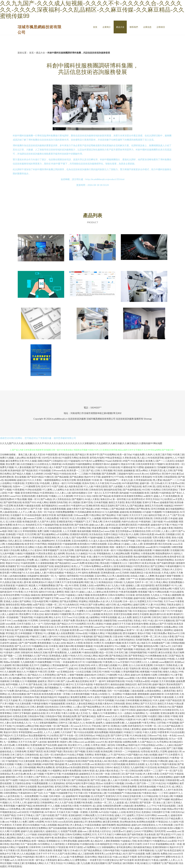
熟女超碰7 (160, 576)
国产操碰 (71, 557)
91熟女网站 (95, 515)
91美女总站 (38, 614)
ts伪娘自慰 (127, 806)
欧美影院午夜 (34, 458)
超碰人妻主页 (150, 799)
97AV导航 (157, 601)
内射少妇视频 (150, 755)
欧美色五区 (107, 614)
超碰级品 (91, 748)
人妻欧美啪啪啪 (111, 841)
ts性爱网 (123, 761)
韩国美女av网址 (104, 748)
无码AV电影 (50, 624)
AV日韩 (146, 490)
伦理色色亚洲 (19, 716)
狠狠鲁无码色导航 (58, 502)
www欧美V (64, 506)
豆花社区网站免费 (12, 790)
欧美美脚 (19, 506)
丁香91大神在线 (149, 761)
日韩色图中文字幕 (161, 812)
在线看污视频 (33, 809)
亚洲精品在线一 (68, 672)
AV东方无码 (51, 822)
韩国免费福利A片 (164, 553)
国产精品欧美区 (30, 470)
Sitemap (148, 419)
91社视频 (115, 672)
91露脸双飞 (157, 863)
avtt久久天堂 (31, 739)
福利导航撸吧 (109, 825)
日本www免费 (81, 515)
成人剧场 (97, 806)
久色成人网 (41, 547)
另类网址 (89, 755)
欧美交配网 (147, 665)
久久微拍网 (67, 496)
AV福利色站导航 (91, 608)
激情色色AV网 (151, 646)
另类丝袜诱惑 (7, 646)
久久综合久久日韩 (70, 547)
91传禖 (95, 480)
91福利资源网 (28, 563)
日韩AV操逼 (158, 780)
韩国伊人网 (66, 742)
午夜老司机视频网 (128, 592)
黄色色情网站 (95, 822)
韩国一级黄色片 (117, 547)
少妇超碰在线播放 (60, 777)
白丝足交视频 (84, 672)
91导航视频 (95, 474)
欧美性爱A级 (177, 617)
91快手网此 (41, 544)
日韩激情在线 (32, 755)
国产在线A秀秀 (79, 537)
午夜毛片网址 (149, 723)
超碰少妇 (73, 668)
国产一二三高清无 (165, 461)
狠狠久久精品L (170, 672)
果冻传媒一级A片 (20, 537)
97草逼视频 (173, 723)
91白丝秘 (120, 700)
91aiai (108, 461)
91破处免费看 (10, 649)
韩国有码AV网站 (110, 518)
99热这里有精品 (113, 458)
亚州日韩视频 (158, 509)
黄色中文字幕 (71, 729)
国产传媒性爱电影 (166, 563)
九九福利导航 (137, 767)
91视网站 (54, 601)
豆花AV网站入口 (103, 576)
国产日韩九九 (122, 506)
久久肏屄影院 (57, 844)
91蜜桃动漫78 (128, 467)
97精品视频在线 (114, 633)
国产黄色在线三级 (38, 684)
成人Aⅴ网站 (122, 560)
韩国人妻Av (151, 707)
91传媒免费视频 (43, 662)
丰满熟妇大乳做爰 (29, 627)
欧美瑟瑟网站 (74, 790)
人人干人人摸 (15, 767)
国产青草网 (155, 697)
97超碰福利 (74, 461)
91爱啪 (140, 467)
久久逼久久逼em (97, 541)
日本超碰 (173, 518)
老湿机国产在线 (45, 566)
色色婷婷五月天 (34, 525)
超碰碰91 (115, 464)
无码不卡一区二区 (144, 582)
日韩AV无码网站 (73, 834)
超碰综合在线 (38, 713)
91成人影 (153, 620)
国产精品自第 (171, 863)
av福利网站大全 (102, 585)
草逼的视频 (84, 796)
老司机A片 (134, 560)
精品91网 (103, 656)
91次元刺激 (79, 617)
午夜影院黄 (51, 454)
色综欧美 (90, 723)
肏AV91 (52, 668)
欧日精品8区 (176, 742)
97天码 (56, 662)
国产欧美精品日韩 (118, 656)
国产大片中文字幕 (73, 608)
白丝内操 (162, 828)
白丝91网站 (151, 815)
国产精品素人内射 (91, 509)
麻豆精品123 (22, 707)
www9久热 (101, 742)
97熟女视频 (21, 499)
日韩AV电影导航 (111, 850)
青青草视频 (9, 806)
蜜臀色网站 (81, 860)
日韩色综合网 (159, 557)
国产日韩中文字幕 (133, 528)
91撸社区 (49, 477)
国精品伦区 (131, 684)
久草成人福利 (168, 573)
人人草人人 (174, 860)
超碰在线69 (90, 675)
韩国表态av (98, 531)
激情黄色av (64, 579)
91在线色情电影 (33, 515)
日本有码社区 (78, 659)
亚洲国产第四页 (35, 751)
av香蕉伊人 (107, 566)
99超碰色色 (134, 751)
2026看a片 (130, 783)
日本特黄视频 (132, 700)
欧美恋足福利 (174, 850)
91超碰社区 (22, 585)
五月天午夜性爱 (110, 493)
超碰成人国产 (17, 643)
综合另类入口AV (57, 557)
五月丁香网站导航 (82, 528)
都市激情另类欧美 (143, 518)
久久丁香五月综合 (53, 863)
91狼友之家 (18, 863)
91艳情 (106, 672)
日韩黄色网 (20, 751)
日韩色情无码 (96, 490)
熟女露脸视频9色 (37, 735)
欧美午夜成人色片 (118, 854)
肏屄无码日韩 (144, 684)
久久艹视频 (49, 793)
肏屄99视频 (11, 684)
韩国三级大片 (71, 592)
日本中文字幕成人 (26, 815)
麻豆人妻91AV (50, 636)
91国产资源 (58, 834)
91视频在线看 (130, 694)
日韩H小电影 (56, 560)
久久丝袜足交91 (122, 627)
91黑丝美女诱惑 (44, 553)
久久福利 (173, 822)
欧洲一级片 (110, 550)
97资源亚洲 (62, 847)
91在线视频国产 (116, 793)
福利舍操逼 (102, 678)
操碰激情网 (74, 467)
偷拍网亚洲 (23, 828)
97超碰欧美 (162, 688)
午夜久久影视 (68, 713)
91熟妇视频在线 (125, 550)
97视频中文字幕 (124, 790)
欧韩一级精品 (38, 841)
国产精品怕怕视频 (19, 719)
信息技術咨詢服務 (77, 419)
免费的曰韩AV (91, 739)
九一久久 (34, 723)
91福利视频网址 (83, 464)
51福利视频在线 (94, 662)
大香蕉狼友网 (147, 553)
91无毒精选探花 (170, 512)
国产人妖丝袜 (40, 742)
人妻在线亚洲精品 (85, 703)
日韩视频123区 (173, 534)
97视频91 (160, 464)
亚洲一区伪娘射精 (9, 617)
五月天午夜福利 (30, 818)
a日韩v (159, 745)
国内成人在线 (24, 838)
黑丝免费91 (25, 614)
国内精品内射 (19, 611)
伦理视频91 (153, 611)
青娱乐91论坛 (13, 563)
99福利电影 (28, 857)
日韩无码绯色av (87, 735)
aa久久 (14, 860)
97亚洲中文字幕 (53, 774)
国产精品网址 (109, 515)
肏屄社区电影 (144, 857)
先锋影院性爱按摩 (112, 806)
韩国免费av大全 (97, 601)
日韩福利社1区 (60, 461)
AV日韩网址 (43, 844)
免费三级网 (43, 531)
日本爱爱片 (174, 755)
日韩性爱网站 (10, 793)
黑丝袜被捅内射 (60, 665)
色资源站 (146, 812)
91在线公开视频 (75, 755)
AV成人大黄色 (92, 499)
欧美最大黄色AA (104, 703)
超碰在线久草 (175, 751)
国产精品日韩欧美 (103, 636)
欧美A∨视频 (174, 828)
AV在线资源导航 (156, 458)
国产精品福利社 (63, 563)
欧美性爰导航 (87, 467)
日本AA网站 (65, 707)
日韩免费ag (121, 745)
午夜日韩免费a (159, 633)
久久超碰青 (6, 665)
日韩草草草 (35, 847)
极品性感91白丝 (158, 614)
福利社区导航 (155, 515)
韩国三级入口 (15, 531)
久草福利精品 (37, 537)
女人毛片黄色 (152, 764)
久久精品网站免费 (120, 553)
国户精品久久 (34, 675)
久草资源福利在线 (143, 480)
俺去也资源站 (82, 681)
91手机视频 (126, 598)
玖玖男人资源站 (95, 624)
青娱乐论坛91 (163, 579)
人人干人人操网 (51, 732)
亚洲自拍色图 (28, 496)
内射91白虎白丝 (130, 521)
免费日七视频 (7, 458)
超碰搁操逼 (129, 470)
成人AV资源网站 (136, 818)
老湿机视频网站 (113, 569)
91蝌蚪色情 (120, 834)
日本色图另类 (172, 694)
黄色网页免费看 (78, 697)
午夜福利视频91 (173, 566)
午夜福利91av (78, 506)
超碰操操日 (150, 467)
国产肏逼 (81, 557)
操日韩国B (128, 863)
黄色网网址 (140, 806)
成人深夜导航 (147, 630)
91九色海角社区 (71, 605)
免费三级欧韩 (153, 854)
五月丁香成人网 (94, 521)
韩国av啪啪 (26, 605)
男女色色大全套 (120, 668)
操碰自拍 (35, 595)
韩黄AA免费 (54, 547)
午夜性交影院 (101, 486)
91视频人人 (54, 496)
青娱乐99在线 (97, 767)
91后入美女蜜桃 (78, 518)
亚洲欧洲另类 (93, 506)
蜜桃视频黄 (143, 694)
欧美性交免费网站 (38, 828)
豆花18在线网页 (79, 541)
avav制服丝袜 (20, 620)
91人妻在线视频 (23, 467)
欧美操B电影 (14, 470)
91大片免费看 (43, 640)
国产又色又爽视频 (24, 630)
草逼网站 (135, 553)
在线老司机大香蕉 (70, 806)
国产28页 (25, 799)
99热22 (83, 605)
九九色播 (85, 863)
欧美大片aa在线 (126, 697)
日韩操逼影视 (172, 780)
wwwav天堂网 (34, 518)
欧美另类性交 (111, 592)
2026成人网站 (90, 656)
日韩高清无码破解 (39, 691)
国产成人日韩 (93, 470)
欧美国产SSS (29, 502)
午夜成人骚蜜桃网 (172, 595)
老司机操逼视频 (135, 809)
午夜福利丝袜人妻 (97, 793)
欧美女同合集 (149, 563)
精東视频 (145, 672)
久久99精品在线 (150, 796)
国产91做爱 (11, 780)
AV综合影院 (160, 659)
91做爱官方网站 (70, 458)
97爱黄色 (38, 633)
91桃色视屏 (144, 525)
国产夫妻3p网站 (96, 605)
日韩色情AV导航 (31, 697)
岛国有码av (155, 474)
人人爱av (77, 707)
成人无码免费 (128, 589)
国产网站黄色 (143, 509)
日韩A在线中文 (76, 640)
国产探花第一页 (147, 802)
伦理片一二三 (151, 771)
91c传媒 (43, 796)
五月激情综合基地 (21, 783)
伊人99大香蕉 (53, 713)
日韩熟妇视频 (177, 643)
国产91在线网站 (108, 454)
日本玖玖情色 (107, 815)
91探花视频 (123, 691)
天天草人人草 (19, 802)
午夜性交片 (9, 707)
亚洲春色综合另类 (141, 531)
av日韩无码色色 (148, 828)
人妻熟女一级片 (58, 483)
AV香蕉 (135, 780)
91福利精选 (165, 493)
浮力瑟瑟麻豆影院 (160, 649)
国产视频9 (76, 719)
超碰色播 (56, 620)
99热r (171, 719)
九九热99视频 (7, 553)
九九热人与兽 (118, 585)
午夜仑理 (118, 748)
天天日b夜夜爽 (63, 541)
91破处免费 (138, 454)
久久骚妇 (14, 608)
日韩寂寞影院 (170, 477)
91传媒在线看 (15, 640)
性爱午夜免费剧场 (57, 652)
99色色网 (45, 483)
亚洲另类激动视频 (147, 787)
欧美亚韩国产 (96, 611)
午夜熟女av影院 (142, 681)
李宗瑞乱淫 (11, 633)
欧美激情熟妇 (41, 729)
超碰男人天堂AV (135, 815)
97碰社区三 (35, 636)
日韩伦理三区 (49, 678)
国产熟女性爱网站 (69, 601)
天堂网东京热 (32, 483)
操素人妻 (21, 518)
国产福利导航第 (135, 834)
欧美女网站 (35, 579)
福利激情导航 (107, 649)
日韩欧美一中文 (24, 748)
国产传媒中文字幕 (49, 598)
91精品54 (23, 780)
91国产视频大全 (134, 755)
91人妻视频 (49, 633)
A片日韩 (156, 531)
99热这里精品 (148, 745)
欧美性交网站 (113, 541)
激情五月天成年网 (141, 617)
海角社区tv (106, 499)
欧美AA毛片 (83, 691)
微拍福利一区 (47, 576)
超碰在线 (124, 512)
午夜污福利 (122, 515)
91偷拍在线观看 (90, 652)
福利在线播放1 (79, 493)
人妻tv (8, 723)
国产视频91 (78, 499)
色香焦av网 (166, 589)
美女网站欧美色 (128, 822)
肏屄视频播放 (51, 688)
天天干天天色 (25, 742)
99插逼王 (128, 732)
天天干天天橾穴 (105, 834)
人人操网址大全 (61, 490)
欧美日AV (23, 860)
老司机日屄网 (61, 787)
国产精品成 (105, 496)
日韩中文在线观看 (27, 787)
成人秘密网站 (93, 617)
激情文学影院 (107, 809)
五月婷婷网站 (102, 777)
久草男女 (95, 745)
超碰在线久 (39, 831)
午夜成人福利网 (159, 860)
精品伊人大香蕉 (75, 643)
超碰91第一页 (147, 483)
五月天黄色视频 (167, 681)
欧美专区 (29, 544)
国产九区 (38, 793)
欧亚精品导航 (92, 563)
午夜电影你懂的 (40, 703)
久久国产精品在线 (132, 486)
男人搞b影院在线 (8, 512)
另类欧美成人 (173, 665)
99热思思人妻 (36, 780)
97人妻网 (47, 490)
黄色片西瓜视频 (133, 502)
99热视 (171, 659)
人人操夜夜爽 (74, 652)
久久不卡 (23, 684)
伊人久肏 (103, 579)
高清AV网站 (91, 857)
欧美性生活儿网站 (25, 547)
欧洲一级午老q (37, 860)
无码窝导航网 (142, 640)
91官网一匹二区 (149, 636)
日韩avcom (78, 742)
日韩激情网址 (47, 802)
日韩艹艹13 (132, 579)
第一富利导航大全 (121, 499)
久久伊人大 (41, 528)
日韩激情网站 (36, 719)
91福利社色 (101, 467)
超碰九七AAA (133, 831)
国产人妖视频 (115, 486)
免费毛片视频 (7, 467)
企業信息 (147, 27)
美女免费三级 (12, 464)
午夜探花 (147, 793)
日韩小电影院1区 (144, 541)
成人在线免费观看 (65, 633)
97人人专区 (90, 678)
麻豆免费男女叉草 (15, 461)
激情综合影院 (12, 605)
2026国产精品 (51, 474)
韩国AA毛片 (88, 818)
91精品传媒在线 (133, 793)
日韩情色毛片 (29, 541)
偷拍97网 (157, 838)
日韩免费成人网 (17, 809)
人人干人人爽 (25, 512)
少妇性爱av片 (118, 831)
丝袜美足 (71, 703)
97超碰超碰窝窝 (57, 703)
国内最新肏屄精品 (142, 847)
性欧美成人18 (93, 659)
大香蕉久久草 (76, 649)
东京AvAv (128, 758)
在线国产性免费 (68, 831)
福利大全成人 (83, 560)
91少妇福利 (18, 726)
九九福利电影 (144, 748)
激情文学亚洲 (49, 515)
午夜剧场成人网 (142, 649)
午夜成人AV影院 (99, 694)
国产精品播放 (76, 477)
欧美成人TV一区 (120, 771)
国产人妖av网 (67, 681)
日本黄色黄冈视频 (80, 694)
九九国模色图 (27, 662)
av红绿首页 (23, 812)
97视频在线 (6, 486)
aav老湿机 (90, 742)
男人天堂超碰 (62, 630)
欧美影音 (88, 643)
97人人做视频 (94, 518)
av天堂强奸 (123, 662)
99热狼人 (106, 509)
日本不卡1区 (88, 589)
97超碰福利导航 (51, 525)
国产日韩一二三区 (146, 783)
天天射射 (17, 825)
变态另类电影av (123, 531)
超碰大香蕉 (167, 528)
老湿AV (38, 550)
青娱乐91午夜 (128, 464)
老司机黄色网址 (124, 847)
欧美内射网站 (108, 659)
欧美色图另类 (67, 525)
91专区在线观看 (105, 630)
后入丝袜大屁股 (14, 521)
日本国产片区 (167, 774)
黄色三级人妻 (25, 454)
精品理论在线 (74, 828)
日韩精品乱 (101, 729)
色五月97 (34, 665)
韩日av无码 (14, 799)
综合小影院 (92, 496)
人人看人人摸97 (169, 531)
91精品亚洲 (56, 531)
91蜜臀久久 (82, 611)
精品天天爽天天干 (57, 582)
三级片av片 (165, 646)
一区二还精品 (62, 649)
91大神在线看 (166, 825)
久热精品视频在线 (15, 544)
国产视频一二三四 (12, 656)
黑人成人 (142, 458)
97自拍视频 (45, 470)
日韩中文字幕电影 (21, 713)
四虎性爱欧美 (7, 477)
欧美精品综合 (106, 582)
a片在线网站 (62, 534)
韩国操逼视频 (25, 649)
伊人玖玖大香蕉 (110, 707)
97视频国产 (79, 521)
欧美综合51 (98, 512)
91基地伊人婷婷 (11, 652)
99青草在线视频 (109, 617)
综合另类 (67, 528)
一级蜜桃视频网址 (51, 480)
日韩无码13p (177, 812)
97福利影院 (11, 761)
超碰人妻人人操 (109, 780)
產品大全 (120, 27)
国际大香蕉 (164, 716)
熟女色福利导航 (45, 787)
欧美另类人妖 (92, 598)
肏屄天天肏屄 (135, 844)
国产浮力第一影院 (40, 509)
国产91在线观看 (137, 854)
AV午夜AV (86, 461)
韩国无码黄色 (107, 688)
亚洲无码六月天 (113, 796)
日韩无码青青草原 (145, 464)
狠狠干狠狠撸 (174, 576)
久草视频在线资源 (135, 547)
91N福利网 (165, 547)
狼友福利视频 (84, 531)
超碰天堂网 (139, 605)
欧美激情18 (117, 496)
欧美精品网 (106, 751)
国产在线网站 (37, 688)
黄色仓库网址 (42, 761)
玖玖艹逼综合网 (28, 844)
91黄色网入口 (110, 662)
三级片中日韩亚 (127, 710)
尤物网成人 (45, 665)
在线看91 (109, 783)
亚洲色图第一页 (162, 541)
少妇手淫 (178, 825)
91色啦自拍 (65, 474)
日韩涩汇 (102, 675)
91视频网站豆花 (40, 646)
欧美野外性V (138, 499)
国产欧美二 (63, 675)
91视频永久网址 (96, 633)
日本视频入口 (17, 681)
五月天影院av (21, 735)
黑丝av (49, 748)
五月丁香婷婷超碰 (109, 799)
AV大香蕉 (74, 585)
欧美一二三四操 (80, 474)
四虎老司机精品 (139, 608)
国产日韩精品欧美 (80, 780)
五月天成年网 (61, 627)
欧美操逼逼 (9, 585)
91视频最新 (29, 553)
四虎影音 (117, 461)
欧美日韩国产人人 (19, 834)
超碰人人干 (159, 496)
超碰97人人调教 (117, 579)
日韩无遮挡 (50, 780)
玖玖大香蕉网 (97, 569)
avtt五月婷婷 (122, 573)
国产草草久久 (43, 777)
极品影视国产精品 (12, 857)
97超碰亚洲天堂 (109, 697)
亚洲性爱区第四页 (128, 525)
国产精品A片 (6, 735)
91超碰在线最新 (128, 850)
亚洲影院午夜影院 (79, 534)
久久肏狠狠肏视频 (45, 563)
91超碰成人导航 (128, 841)
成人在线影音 (96, 550)
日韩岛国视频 (51, 719)
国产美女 (177, 493)
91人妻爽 (115, 598)
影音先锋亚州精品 (30, 493)
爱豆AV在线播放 (31, 825)
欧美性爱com (76, 630)
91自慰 (54, 799)
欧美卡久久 (19, 525)
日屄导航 (161, 723)
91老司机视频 (118, 764)
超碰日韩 (62, 745)
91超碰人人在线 (117, 812)
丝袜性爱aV (60, 755)
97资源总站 (162, 822)
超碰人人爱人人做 (108, 640)
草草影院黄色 (15, 866)
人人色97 (168, 790)
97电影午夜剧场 (168, 764)
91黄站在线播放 (55, 573)
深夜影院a (5, 774)
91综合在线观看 (85, 732)
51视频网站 (23, 688)
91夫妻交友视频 (91, 809)
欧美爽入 (150, 461)
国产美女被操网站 (46, 534)
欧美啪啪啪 (136, 512)
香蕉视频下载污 (146, 592)
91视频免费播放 (47, 585)
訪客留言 (161, 27)
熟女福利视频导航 (143, 557)
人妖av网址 (20, 458)
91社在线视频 (86, 576)
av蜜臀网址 (98, 461)
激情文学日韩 (126, 518)
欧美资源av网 (127, 716)
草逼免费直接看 (100, 528)
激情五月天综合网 (154, 506)
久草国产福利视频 (124, 649)
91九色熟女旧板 (8, 582)
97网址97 (62, 691)
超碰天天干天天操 (121, 624)
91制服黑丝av (159, 841)
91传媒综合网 (41, 617)
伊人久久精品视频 (26, 854)
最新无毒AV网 (66, 646)
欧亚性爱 (4, 573)
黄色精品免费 (70, 716)
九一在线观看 (152, 713)
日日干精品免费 (172, 818)
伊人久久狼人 (64, 537)
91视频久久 (6, 802)
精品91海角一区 (170, 678)
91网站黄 (163, 761)
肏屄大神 (147, 486)
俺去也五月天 (87, 777)
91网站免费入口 (91, 815)
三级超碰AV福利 (125, 474)
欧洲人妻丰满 (24, 582)
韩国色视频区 (116, 732)
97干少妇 (176, 834)
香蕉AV (85, 569)
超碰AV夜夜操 (149, 729)
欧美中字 (94, 454)
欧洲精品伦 (146, 700)
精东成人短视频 (150, 668)
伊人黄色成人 (77, 825)
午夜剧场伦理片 (101, 684)
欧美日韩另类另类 (79, 490)
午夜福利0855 (25, 793)
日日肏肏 (130, 595)
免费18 (100, 716)
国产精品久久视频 (21, 474)
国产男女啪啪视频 (64, 809)
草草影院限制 (29, 531)
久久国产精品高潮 (171, 726)
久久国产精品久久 (147, 742)
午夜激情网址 (110, 713)
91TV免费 (9, 691)
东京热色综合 (96, 534)
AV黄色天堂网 (69, 480)
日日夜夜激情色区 (160, 758)
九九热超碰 (38, 748)
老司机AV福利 (97, 458)
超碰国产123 (46, 569)
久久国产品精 (59, 790)
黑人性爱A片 (79, 614)
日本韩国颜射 (25, 633)
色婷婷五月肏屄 (88, 547)
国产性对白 (119, 755)
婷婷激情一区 (47, 809)
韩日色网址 (6, 474)
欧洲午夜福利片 (175, 614)
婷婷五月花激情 (141, 614)
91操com (117, 857)
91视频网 (157, 512)
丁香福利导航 (26, 617)
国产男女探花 (163, 834)
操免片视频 (84, 595)
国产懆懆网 (30, 643)
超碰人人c (70, 611)
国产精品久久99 (90, 828)
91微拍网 (112, 675)
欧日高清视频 (21, 579)
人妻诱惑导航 (168, 691)
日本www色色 (59, 470)
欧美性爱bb (61, 838)
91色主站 (161, 783)
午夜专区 (64, 518)
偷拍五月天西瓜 (121, 767)
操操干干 (163, 755)
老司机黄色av (63, 767)
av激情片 (148, 496)
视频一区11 (34, 499)
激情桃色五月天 (142, 569)
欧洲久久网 (8, 675)
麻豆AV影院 (26, 608)
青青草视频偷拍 (8, 828)
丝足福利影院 (147, 585)
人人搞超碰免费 (133, 723)
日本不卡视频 (32, 758)
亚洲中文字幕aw (151, 502)
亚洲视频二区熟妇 (160, 569)
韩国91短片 (134, 745)
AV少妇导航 (38, 838)
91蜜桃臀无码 (33, 486)
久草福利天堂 (155, 470)
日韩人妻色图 (37, 707)
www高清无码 (65, 822)
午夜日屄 (42, 672)
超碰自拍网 (83, 841)
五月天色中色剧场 (83, 684)
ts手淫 (147, 528)
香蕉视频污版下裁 (91, 790)
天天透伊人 (29, 777)
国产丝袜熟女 (115, 863)
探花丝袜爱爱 (126, 557)
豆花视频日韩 (177, 550)
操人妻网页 (58, 592)
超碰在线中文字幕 (160, 525)
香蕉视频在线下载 (123, 611)
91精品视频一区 (25, 729)
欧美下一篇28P (98, 681)
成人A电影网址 (125, 605)
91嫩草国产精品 (24, 806)
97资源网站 (147, 831)
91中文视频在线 (166, 620)
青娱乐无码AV (137, 707)
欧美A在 (57, 458)
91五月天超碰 (10, 700)
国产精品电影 (118, 509)
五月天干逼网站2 (54, 608)
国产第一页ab (32, 569)
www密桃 (129, 678)
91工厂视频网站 (128, 537)
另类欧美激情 (45, 850)
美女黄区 (72, 745)
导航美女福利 (174, 605)
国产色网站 (25, 601)
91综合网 (98, 646)
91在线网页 (80, 624)
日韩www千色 (104, 668)
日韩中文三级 (65, 723)
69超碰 (154, 681)
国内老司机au (22, 691)
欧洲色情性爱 (40, 806)
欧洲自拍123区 (102, 764)
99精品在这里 (103, 735)
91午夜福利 (143, 739)
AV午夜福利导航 (130, 483)
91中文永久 (80, 496)
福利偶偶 (95, 560)
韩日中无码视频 (106, 700)
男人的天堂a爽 (7, 745)
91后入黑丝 (124, 675)
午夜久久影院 (149, 732)
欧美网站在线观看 (146, 822)
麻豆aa (180, 474)
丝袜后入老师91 (169, 608)
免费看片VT (106, 828)
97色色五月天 (164, 787)
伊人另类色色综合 (62, 499)
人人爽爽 (150, 576)
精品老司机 (63, 825)
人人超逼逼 (118, 802)
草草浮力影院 (76, 847)
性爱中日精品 (110, 534)
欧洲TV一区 (133, 630)
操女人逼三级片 (164, 802)
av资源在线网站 (153, 691)
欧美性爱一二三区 (76, 470)
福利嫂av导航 (19, 678)
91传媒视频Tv (116, 528)
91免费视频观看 (40, 783)
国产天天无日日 (148, 703)
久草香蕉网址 (49, 675)
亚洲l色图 (10, 534)
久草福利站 (176, 579)
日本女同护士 (23, 509)
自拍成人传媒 (137, 576)
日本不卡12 (149, 844)
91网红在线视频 (132, 636)
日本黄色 (53, 646)
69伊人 (94, 665)
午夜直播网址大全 (158, 719)
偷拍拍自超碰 (117, 684)
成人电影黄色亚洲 (73, 486)
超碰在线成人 (7, 751)
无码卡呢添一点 (57, 796)
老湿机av (154, 624)
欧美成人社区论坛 (102, 831)
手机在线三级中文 (101, 726)
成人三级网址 (42, 560)
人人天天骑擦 (69, 531)
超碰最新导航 (167, 502)
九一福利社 (60, 576)
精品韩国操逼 (123, 825)
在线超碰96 (33, 576)
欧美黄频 (151, 688)
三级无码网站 (117, 719)
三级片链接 (157, 521)
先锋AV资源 (88, 771)
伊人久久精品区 (73, 818)
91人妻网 (123, 665)
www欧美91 (152, 547)
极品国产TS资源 (118, 818)
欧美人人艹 (77, 566)
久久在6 (30, 573)
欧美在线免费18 (99, 595)
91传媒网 (59, 818)
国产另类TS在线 (134, 774)
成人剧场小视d (103, 771)
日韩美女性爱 (160, 518)
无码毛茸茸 (160, 831)
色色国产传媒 (128, 541)
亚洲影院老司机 (64, 521)
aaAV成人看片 (92, 688)
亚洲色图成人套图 (58, 656)
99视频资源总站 (8, 812)
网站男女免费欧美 (46, 767)
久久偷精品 (82, 553)
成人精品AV (96, 841)
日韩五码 (96, 672)
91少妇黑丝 (166, 499)
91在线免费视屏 (8, 589)
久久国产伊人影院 (46, 521)
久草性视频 (106, 470)
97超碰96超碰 (95, 537)
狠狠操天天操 (154, 678)
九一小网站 (65, 688)
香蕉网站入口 (141, 697)
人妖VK (73, 665)
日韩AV (108, 767)
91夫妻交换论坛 (110, 860)
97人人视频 (54, 806)
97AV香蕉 (18, 592)
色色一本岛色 (169, 735)
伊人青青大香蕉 (151, 774)
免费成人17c (27, 550)
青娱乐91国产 (34, 678)
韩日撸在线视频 (20, 665)
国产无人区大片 (23, 646)
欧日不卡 (80, 662)
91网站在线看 (162, 592)
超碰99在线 (139, 598)
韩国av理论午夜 (175, 809)
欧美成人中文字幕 (172, 486)
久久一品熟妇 (125, 713)
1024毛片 (47, 458)
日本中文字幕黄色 (12, 818)
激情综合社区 (94, 787)
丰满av (82, 787)
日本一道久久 (94, 493)
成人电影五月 (143, 643)
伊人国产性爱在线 (26, 668)
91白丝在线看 (144, 537)
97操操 (33, 834)
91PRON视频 (74, 483)
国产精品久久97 (65, 624)
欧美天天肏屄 (129, 643)
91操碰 (108, 624)
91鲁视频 (119, 783)
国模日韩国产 (44, 461)
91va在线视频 (171, 521)
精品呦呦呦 (10, 480)
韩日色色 (113, 761)
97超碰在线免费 (167, 598)
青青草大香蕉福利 (143, 477)
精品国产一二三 (171, 480)
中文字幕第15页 (11, 850)
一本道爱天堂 (94, 860)
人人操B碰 (153, 662)
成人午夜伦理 (90, 579)
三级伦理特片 (134, 563)
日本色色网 (77, 579)
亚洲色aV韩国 (164, 729)
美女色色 (70, 553)
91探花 (78, 809)
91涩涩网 (8, 506)
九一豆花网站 (115, 694)
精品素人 (33, 585)
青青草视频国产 (51, 550)
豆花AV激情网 (32, 598)
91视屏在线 (18, 483)
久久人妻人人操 (63, 493)
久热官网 (93, 812)
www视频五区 (166, 662)
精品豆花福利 (107, 506)
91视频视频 (31, 681)
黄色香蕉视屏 (84, 480)
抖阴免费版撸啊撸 (65, 512)
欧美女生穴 (9, 547)
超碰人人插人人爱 (133, 544)
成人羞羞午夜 (99, 710)
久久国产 (60, 854)
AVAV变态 (49, 649)
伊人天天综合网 (114, 601)
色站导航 (15, 844)
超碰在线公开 (80, 822)
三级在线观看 (137, 691)
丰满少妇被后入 (142, 863)
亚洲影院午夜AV (101, 464)
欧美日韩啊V (169, 838)
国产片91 (90, 838)
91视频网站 (172, 783)
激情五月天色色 (165, 703)
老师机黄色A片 (39, 582)
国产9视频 (80, 751)
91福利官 (152, 652)
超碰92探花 (33, 802)
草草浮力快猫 (80, 799)
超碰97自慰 (28, 528)
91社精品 (25, 595)
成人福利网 (59, 553)
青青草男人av (102, 854)
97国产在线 (154, 608)
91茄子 (109, 627)
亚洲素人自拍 (86, 585)
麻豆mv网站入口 (66, 860)
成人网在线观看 (86, 729)
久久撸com (23, 589)
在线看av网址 (171, 627)
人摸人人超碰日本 (9, 614)
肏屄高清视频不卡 (164, 585)
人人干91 (151, 806)
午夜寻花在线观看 (166, 806)
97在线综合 (39, 608)
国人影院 (157, 486)
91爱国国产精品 (59, 640)
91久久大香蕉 (34, 480)
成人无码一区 (40, 512)
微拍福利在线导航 (113, 490)
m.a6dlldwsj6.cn (60, 419)
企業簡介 (107, 27)
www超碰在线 (70, 758)
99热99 (50, 630)
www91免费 (78, 563)
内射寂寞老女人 (150, 825)
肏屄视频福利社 (49, 506)
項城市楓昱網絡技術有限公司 (101, 419)
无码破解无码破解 (166, 467)
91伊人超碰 (158, 700)
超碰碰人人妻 (133, 585)
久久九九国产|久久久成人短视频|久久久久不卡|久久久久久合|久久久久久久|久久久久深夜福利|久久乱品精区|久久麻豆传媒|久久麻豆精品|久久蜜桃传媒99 (76, 443)
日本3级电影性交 (56, 684)
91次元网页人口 (138, 662)
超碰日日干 (18, 598)
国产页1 (177, 515)
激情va (100, 592)
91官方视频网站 (76, 838)
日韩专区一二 (120, 751)
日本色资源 (93, 799)
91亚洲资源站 (47, 493)
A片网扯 (73, 787)
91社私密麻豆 (138, 461)
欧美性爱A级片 (143, 860)
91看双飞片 (178, 589)
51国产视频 (145, 838)
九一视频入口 (95, 713)
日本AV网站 (29, 640)
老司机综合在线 (66, 454)
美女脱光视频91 (99, 863)
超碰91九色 (26, 831)
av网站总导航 (32, 726)
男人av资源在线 (73, 764)
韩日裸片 (40, 857)
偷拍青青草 (53, 742)
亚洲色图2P (27, 710)
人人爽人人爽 (36, 589)
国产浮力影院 (166, 624)
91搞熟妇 (70, 761)
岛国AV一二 (19, 486)
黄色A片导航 (144, 633)
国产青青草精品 (136, 656)
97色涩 (20, 534)
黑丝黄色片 (82, 620)
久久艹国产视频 (134, 646)
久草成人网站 (161, 582)
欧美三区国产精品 (171, 656)
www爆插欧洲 (155, 790)
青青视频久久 (29, 656)
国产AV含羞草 (127, 860)
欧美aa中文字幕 (113, 589)
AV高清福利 (68, 464)
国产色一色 (62, 585)
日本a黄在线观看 (87, 668)
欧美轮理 (84, 458)
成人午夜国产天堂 (58, 467)
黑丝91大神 (54, 681)
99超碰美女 (63, 697)
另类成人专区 (140, 620)
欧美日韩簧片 (144, 841)
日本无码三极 (121, 652)
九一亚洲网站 (10, 742)
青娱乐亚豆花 (46, 627)
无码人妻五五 (15, 541)
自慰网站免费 (130, 742)
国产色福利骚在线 (132, 490)
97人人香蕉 (84, 745)
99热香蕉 (88, 627)
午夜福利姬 (144, 521)
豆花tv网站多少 (115, 544)
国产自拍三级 (64, 659)
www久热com (141, 474)
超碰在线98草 (140, 790)
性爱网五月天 (144, 601)
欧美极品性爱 (29, 521)
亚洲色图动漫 (108, 573)
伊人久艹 (167, 515)
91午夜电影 (176, 611)
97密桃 (174, 716)
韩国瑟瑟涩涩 (55, 544)
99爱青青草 (163, 732)
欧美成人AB (101, 761)
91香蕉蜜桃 (18, 490)
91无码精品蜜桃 (83, 512)
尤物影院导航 (110, 620)
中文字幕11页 (80, 793)
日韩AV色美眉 (147, 534)
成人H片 (12, 557)
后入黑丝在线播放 (17, 694)
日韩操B (100, 589)
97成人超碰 (133, 828)
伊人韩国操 (74, 502)
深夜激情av (152, 598)
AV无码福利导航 (109, 557)
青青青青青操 (46, 739)
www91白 (15, 496)
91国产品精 (57, 486)
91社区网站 (160, 605)
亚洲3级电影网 (61, 748)
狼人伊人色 (6, 678)
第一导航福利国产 (109, 480)
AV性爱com (88, 764)
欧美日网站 (71, 854)
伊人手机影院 (65, 589)
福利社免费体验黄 (91, 573)
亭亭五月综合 (152, 499)
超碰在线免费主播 (115, 723)
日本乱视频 (41, 771)
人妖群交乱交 (111, 525)
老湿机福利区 (75, 815)
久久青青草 (51, 857)
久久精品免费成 (50, 518)
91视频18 (32, 672)
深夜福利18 (26, 652)
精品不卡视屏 (130, 857)
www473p (99, 627)
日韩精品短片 (57, 611)
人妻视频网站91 (16, 739)
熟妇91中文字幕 (92, 477)
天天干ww (169, 601)
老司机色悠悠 (143, 595)
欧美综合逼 (155, 573)
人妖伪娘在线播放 (17, 576)
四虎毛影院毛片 (136, 726)
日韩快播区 (164, 675)
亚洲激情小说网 (149, 675)
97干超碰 (75, 777)
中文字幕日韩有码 (154, 818)
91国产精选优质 (173, 700)
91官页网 (157, 477)
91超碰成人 (71, 595)
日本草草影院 (48, 847)
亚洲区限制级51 (160, 847)
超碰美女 (42, 681)
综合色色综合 (51, 707)
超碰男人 (100, 723)
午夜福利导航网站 (164, 560)
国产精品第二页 (65, 726)
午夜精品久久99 (72, 573)
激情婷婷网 (47, 595)
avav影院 (38, 732)
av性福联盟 (153, 589)
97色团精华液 (37, 812)
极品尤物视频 (34, 764)
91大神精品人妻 (72, 863)
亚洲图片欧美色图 (83, 802)
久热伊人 (150, 454)
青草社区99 (105, 739)
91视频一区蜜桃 (79, 812)
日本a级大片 (161, 483)
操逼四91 (109, 646)
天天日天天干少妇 (138, 515)
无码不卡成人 (103, 719)
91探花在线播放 (93, 825)
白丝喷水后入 (44, 464)
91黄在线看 (168, 697)
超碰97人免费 (44, 790)
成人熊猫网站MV (46, 541)
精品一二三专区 (160, 793)
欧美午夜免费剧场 (72, 771)
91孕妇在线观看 (33, 490)
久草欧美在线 (129, 458)
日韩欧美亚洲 (108, 790)
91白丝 (77, 589)
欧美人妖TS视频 (35, 774)
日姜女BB (118, 636)
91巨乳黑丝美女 (141, 566)
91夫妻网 (15, 831)
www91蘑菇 (24, 557)
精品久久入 (79, 723)
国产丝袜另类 (81, 525)
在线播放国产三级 (160, 643)
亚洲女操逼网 (167, 713)
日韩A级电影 (73, 700)
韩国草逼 (57, 464)
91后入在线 (167, 640)
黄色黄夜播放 (44, 643)
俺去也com (42, 668)
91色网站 (155, 490)
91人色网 (134, 534)
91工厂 (53, 691)
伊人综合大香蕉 (166, 636)
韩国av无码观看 (11, 662)
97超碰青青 (122, 659)
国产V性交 (43, 656)
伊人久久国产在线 (64, 802)
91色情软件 (86, 806)
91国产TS (137, 799)
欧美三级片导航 (163, 454)
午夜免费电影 (77, 857)
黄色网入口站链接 (40, 799)
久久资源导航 (77, 598)
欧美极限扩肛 (12, 566)
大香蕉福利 (51, 860)
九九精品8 (128, 582)
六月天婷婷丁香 (68, 732)
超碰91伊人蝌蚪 (114, 758)
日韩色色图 (119, 703)
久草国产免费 (68, 620)
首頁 (95, 27)
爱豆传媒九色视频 (108, 665)
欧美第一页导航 (62, 694)
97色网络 (57, 758)
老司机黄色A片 (41, 700)
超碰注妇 (22, 480)
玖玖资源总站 (140, 611)
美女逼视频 (20, 477)
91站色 (129, 681)
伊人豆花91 (176, 569)
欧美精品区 (163, 767)
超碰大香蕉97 (74, 509)
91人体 (178, 585)
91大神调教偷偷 (153, 656)
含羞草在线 (42, 496)
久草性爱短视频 (69, 841)
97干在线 (119, 477)
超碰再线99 (155, 710)
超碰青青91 (107, 477)
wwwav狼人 (164, 815)
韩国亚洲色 (50, 537)
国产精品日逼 (102, 818)
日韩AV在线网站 (116, 595)
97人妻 (149, 605)
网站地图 (158, 443)
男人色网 (38, 649)
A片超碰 (147, 512)
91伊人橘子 (142, 719)
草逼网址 (83, 601)
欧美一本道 (176, 844)
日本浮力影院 (23, 624)
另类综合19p (164, 707)
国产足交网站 (157, 566)
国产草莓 (178, 470)
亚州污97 (46, 486)
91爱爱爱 (19, 659)
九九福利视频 (112, 512)
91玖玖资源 (125, 799)
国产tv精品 (46, 499)
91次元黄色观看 (23, 703)
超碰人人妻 (40, 573)
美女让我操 (33, 611)
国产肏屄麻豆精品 (87, 716)
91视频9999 (158, 857)
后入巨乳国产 (98, 796)
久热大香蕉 (141, 678)
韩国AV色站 (55, 710)
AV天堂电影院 (13, 710)
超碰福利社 (134, 761)
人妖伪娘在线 (46, 818)
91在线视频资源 (70, 774)
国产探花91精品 (40, 467)
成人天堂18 (39, 454)
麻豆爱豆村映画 (111, 822)
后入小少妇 (134, 665)
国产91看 (148, 659)
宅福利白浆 (135, 668)
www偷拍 (141, 589)
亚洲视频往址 (53, 841)
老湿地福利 (106, 608)
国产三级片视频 (174, 748)
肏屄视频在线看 (65, 515)
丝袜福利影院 (55, 528)
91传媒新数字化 (64, 793)
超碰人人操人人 (87, 592)
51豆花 (148, 809)
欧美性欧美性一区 (175, 464)
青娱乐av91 (173, 633)
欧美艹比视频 (61, 739)
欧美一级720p (124, 454)
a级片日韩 (111, 605)
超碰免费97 (28, 771)
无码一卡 (112, 691)
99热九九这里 (120, 844)
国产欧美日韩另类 (105, 838)
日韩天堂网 (141, 716)
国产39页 (95, 780)
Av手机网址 (162, 742)
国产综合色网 (50, 745)
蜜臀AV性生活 (173, 857)
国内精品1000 (76, 739)
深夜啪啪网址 (108, 847)
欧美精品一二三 (50, 579)
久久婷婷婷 (37, 474)
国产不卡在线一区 (69, 735)
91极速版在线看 (32, 506)
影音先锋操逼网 (75, 582)
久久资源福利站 (57, 783)
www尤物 (109, 531)
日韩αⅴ (72, 691)
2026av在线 (81, 633)
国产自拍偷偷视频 (57, 828)
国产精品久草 (82, 454)
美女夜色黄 (150, 834)
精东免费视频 (101, 732)
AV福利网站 (138, 713)
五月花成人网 (166, 796)
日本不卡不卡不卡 (45, 854)
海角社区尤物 (40, 652)
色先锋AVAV (121, 838)
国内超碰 (124, 493)
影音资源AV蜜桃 (140, 624)
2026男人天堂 (138, 627)
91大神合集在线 (138, 735)
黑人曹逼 (157, 480)
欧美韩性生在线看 (135, 764)
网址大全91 (55, 617)
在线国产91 (85, 710)
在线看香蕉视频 (58, 509)
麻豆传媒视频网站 (175, 509)
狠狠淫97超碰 (116, 678)
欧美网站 (131, 509)
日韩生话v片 (130, 748)
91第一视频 (14, 493)
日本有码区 (44, 620)
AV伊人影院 (93, 697)
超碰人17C (120, 815)
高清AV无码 (88, 483)
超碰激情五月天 (87, 774)
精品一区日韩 (106, 652)
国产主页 (178, 771)
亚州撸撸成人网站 (34, 863)
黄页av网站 (142, 470)
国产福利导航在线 (12, 502)
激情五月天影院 (116, 502)
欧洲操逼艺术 (85, 758)
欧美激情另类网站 (133, 496)
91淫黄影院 (11, 787)
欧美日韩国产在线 (85, 761)
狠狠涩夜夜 (103, 547)
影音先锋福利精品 (47, 659)
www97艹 (62, 668)
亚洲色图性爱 (150, 544)
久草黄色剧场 (72, 844)
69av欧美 (160, 534)
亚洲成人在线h (11, 601)
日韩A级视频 (29, 767)
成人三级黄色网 (86, 854)
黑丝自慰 (105, 563)
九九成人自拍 (59, 643)
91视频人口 (20, 764)
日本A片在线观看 (112, 521)
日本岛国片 (159, 665)
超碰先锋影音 (157, 694)
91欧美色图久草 (39, 557)
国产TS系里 (61, 815)
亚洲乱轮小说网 (119, 726)
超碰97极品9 (159, 684)
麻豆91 (70, 684)
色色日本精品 (115, 729)
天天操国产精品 (8, 815)
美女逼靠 (180, 713)
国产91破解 (164, 799)
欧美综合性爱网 (11, 595)
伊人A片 (108, 611)
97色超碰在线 (22, 636)
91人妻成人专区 (70, 710)
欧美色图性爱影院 (79, 767)
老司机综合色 (51, 589)
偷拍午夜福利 (51, 614)
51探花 (138, 732)
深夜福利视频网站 (48, 723)
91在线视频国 (136, 493)
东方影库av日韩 (176, 483)
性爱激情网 (36, 745)
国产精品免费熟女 (92, 707)
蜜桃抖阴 (10, 777)
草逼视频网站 (162, 844)
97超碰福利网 (69, 544)
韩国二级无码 (108, 745)
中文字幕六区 (64, 780)
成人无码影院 (132, 802)
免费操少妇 (166, 854)
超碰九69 (135, 675)
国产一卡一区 (165, 771)
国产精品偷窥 (62, 477)
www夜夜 (11, 624)
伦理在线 (145, 751)
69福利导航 (48, 764)
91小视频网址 (55, 771)
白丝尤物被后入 (28, 464)
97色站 (174, 525)
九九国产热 (161, 850)
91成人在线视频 (48, 825)
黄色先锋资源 (95, 620)
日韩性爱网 (64, 719)
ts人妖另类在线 (11, 796)
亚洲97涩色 (87, 502)
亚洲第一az (54, 672)
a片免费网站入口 (92, 847)
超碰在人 (17, 528)
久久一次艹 (37, 624)
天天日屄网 (30, 534)
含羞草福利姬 (81, 550)
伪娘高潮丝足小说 (139, 573)
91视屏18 (130, 719)
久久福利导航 (146, 777)
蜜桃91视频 (40, 630)
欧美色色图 (47, 694)
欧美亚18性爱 (56, 729)
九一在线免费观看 (29, 796)
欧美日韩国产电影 (53, 751)
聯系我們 (134, 27)
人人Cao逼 (63, 857)
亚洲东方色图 (93, 751)
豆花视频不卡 (17, 515)
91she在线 (115, 483)
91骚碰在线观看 (161, 550)
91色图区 (152, 716)
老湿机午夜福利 (142, 758)
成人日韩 (168, 470)
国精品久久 (9, 509)
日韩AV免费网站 (92, 566)
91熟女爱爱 (90, 630)
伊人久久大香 (138, 688)
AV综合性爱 (99, 758)
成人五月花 (82, 713)
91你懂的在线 (87, 844)
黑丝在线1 (68, 751)
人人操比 (169, 745)
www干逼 (64, 598)
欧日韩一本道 (103, 774)
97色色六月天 (75, 656)
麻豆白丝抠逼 (165, 652)
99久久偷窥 (31, 461)
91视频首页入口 (118, 563)
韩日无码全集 (165, 544)
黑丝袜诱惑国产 (174, 684)
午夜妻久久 (15, 822)
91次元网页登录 (72, 569)
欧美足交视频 (17, 569)
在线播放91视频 (113, 643)
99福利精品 (69, 560)
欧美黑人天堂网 (159, 751)
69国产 (126, 461)
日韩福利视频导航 (138, 652)
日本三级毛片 (17, 755)
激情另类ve (77, 688)
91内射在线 (114, 467)
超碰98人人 (171, 458)
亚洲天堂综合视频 (123, 614)
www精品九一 (92, 649)
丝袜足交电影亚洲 (132, 796)
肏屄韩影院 (73, 576)
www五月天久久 (82, 726)
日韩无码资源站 (169, 490)
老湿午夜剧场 (115, 742)
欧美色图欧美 (173, 496)
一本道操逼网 (67, 662)
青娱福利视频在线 (159, 739)
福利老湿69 (6, 592)
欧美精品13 (116, 777)
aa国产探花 (38, 605)
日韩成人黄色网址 (132, 729)
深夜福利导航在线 (115, 681)
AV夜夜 (129, 477)
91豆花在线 (151, 767)
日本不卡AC (6, 620)
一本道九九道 (126, 480)
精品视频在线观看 (143, 550)
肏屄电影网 (45, 758)
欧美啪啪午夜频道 (83, 646)
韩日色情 (118, 470)
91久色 (92, 553)
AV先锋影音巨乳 (170, 710)
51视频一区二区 (53, 605)
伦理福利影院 (91, 640)
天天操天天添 (63, 812)
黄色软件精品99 (48, 697)
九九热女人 (156, 595)
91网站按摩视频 (98, 691)
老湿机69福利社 (147, 579)
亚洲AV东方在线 (122, 608)
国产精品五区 (57, 761)
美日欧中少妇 (169, 474)
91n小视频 (120, 646)
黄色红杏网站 (132, 703)
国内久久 (104, 598)
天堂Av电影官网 (40, 601)
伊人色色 (117, 739)
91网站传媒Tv (17, 573)
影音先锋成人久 (20, 723)
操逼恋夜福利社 (62, 566)
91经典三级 (178, 454)
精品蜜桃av (176, 799)
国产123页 (59, 595)
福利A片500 (45, 592)
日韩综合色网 (136, 771)
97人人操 (88, 486)
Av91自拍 (103, 812)
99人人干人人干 (8, 688)
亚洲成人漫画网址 (164, 630)
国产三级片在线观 (45, 815)
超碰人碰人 (174, 761)
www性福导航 (125, 620)
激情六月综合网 (11, 550)
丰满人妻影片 (93, 557)
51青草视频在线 (146, 850)
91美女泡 (123, 534)
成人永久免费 (125, 617)
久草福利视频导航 (130, 672)
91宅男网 (33, 620)
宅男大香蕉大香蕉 (162, 537)
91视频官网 (65, 614)
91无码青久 (124, 780)
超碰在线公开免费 (25, 560)
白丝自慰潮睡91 (155, 627)
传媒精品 (168, 506)
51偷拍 (19, 553)
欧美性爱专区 (174, 557)
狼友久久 (21, 672)
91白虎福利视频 (28, 566)
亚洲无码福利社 (126, 640)
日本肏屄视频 (101, 502)
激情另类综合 (135, 659)
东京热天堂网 (67, 550)
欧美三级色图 (151, 493)
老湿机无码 (84, 665)
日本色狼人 (127, 569)
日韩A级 (118, 582)
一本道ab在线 (159, 748)
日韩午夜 (17, 771)
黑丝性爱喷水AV (29, 850)
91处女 (51, 512)
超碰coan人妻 (96, 525)
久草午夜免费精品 (21, 841)
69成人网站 (42, 502)
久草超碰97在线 (167, 668)
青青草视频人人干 (104, 755)
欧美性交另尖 (133, 812)
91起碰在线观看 (57, 700)
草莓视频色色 (103, 553)
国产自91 (133, 838)
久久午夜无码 (102, 483)
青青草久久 (9, 748)
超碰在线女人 (53, 831)
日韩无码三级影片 (161, 617)
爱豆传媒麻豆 (130, 633)
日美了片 (165, 611)
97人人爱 (156, 528)
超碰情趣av (120, 630)
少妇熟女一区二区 (102, 802)
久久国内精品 (41, 710)
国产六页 (58, 569)
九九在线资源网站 (163, 777)
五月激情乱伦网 (111, 537)
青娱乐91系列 (10, 732)
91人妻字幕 (176, 675)
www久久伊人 (112, 716)
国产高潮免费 (109, 474)
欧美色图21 (83, 544)
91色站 (62, 636)
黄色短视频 (77, 678)
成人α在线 (155, 640)
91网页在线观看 (98, 544)
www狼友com (174, 831)
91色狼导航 (156, 672)
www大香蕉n (129, 739)
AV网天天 (99, 643)
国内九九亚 (31, 659)
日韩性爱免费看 (128, 787)
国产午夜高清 (34, 694)
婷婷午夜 (49, 838)
